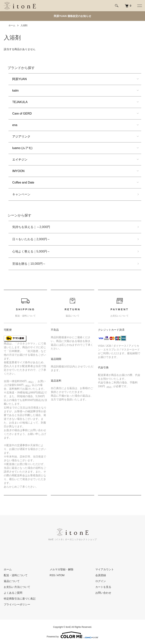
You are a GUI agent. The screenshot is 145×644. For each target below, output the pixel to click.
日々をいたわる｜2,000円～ (31, 239)
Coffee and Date (23, 182)
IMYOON (18, 171)
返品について (12, 581)
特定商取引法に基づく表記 (20, 599)
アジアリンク (21, 137)
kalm (15, 91)
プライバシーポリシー (17, 604)
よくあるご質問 (13, 593)
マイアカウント (105, 569)
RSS (52, 575)
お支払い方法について (17, 587)
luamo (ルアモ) (22, 148)
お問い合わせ (103, 593)
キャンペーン (21, 194)
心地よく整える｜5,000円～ (31, 251)
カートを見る (103, 587)
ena (15, 125)
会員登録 (101, 575)
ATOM (61, 575)
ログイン (101, 581)
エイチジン (20, 159)
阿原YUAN (19, 79)
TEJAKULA (20, 102)
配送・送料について (16, 575)
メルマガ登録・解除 (62, 569)
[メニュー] (139, 6)
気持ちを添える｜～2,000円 (31, 227)
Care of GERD (22, 114)
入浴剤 (24, 25)
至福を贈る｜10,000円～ (29, 264)
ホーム (12, 25)
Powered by (72, 635)
